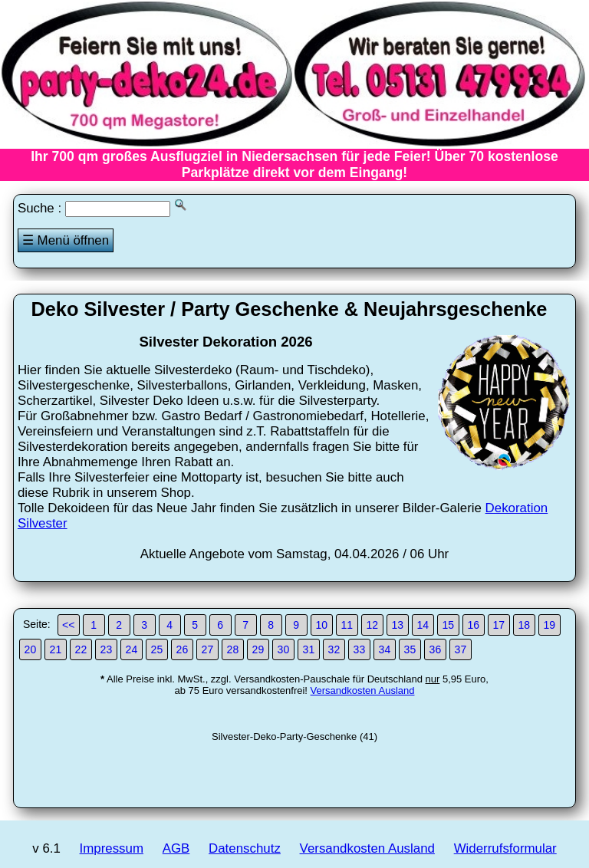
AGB (176, 848)
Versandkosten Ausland (363, 690)
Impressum (112, 848)
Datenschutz (245, 848)
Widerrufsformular (505, 848)
